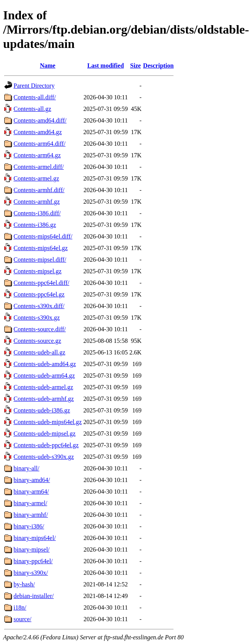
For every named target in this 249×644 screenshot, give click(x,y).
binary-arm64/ (31, 492)
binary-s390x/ (31, 573)
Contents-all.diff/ (35, 97)
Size (136, 66)
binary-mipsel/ (32, 549)
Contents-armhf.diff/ (39, 190)
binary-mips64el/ (35, 538)
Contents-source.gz (37, 341)
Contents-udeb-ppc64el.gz (46, 445)
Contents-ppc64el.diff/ (41, 283)
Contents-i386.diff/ (37, 213)
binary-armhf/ (31, 515)
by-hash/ (24, 584)
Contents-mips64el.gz (41, 248)
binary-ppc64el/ (33, 561)
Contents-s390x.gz (37, 318)
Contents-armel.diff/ (39, 167)
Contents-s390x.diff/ (39, 306)
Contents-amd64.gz (38, 132)
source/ (22, 619)
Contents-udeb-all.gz (39, 352)
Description (158, 66)
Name (48, 66)
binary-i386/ (29, 526)
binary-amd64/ (32, 480)
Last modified (106, 66)
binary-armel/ (30, 503)
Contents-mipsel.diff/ (40, 260)
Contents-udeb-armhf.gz (44, 399)
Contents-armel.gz (36, 178)
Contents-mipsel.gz (38, 271)
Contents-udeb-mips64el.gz (48, 422)
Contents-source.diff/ (40, 329)
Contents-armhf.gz (37, 202)
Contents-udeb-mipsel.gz (44, 434)
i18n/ (20, 607)
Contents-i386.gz (35, 225)
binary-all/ (26, 468)
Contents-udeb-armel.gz (43, 387)
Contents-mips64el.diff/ (43, 236)
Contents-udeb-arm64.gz (44, 376)
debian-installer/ (34, 596)
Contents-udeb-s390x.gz (44, 457)
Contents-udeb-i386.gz (42, 410)
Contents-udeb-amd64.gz (45, 364)
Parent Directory (34, 86)
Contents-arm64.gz (37, 155)
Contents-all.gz (32, 109)
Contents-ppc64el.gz (39, 294)
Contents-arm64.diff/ (39, 144)
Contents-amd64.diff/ (40, 120)
